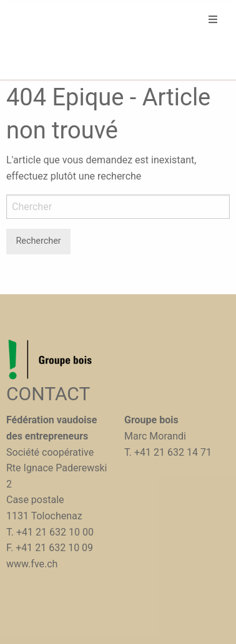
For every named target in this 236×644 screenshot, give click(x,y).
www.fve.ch (32, 564)
